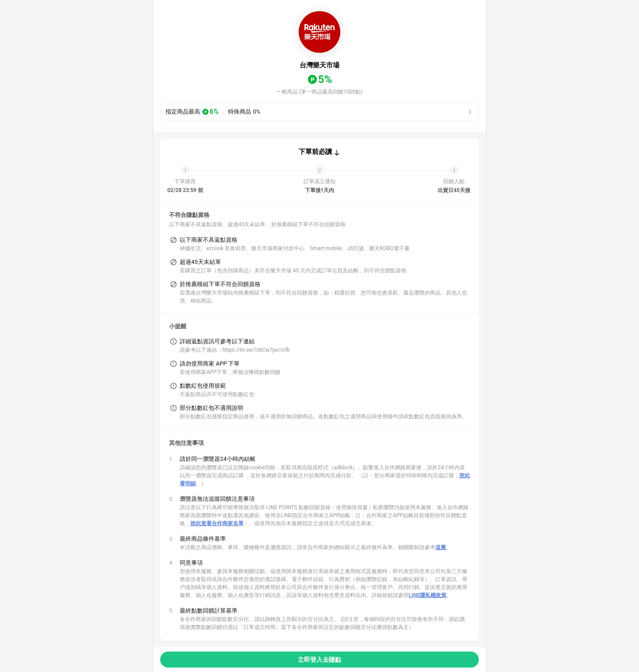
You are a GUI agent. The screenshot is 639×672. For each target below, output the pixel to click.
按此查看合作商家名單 (217, 523)
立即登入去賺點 (319, 660)
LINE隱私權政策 (428, 595)
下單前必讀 (315, 152)
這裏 (441, 547)
